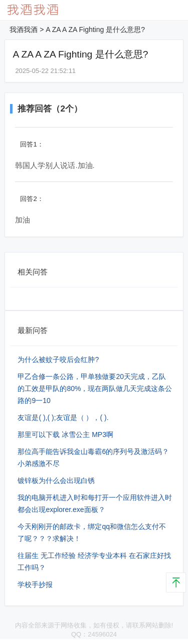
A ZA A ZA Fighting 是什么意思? (95, 29)
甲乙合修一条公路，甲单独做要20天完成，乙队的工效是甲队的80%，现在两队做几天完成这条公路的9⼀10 (95, 388)
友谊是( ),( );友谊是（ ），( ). (63, 417)
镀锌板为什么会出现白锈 (56, 480)
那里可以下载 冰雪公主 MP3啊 (65, 434)
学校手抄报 (35, 584)
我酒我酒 (24, 29)
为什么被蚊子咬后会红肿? (58, 359)
